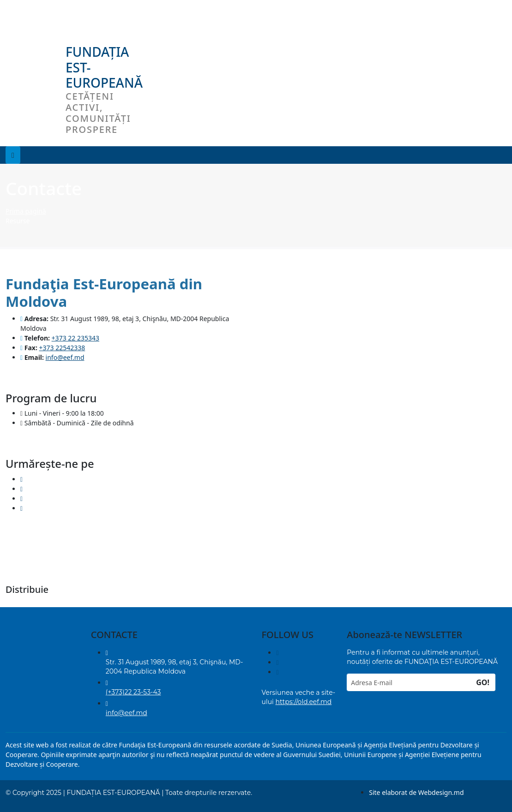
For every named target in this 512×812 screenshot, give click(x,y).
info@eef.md (65, 357)
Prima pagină (26, 211)
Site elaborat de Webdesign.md (416, 792)
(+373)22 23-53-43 (133, 692)
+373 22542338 (62, 348)
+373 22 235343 (75, 338)
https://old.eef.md (304, 702)
